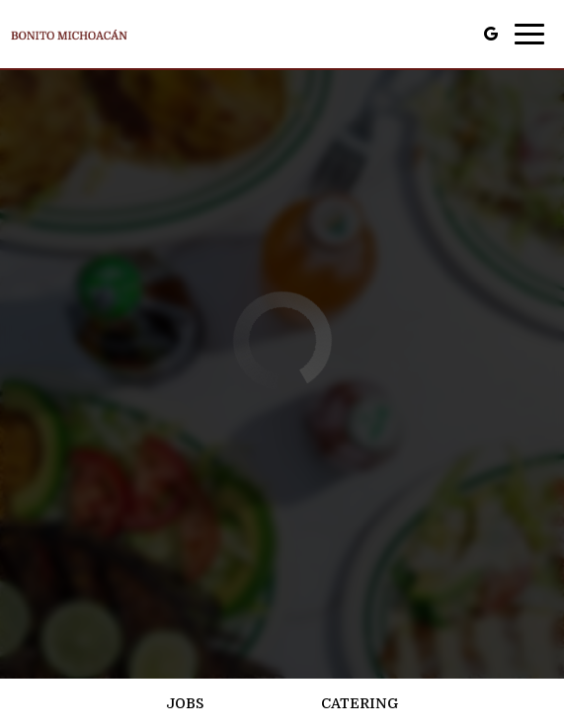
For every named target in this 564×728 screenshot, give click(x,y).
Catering (360, 703)
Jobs (185, 703)
